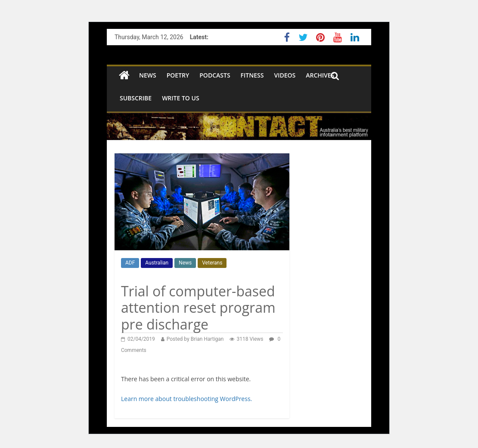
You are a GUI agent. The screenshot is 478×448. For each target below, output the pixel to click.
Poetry (178, 75)
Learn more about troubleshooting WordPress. (186, 399)
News (185, 263)
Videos (285, 75)
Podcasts (215, 75)
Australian (157, 263)
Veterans (212, 263)
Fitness (252, 75)
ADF (130, 263)
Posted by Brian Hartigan (195, 339)
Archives (320, 75)
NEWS (148, 75)
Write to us (180, 98)
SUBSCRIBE (136, 98)
